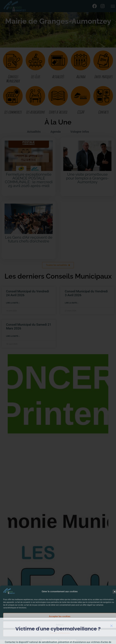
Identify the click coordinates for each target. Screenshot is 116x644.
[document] (58, 322)
